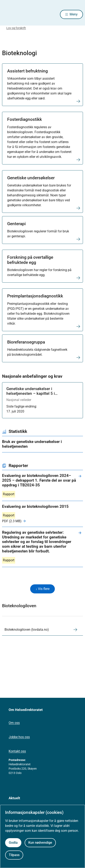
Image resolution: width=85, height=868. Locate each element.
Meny (74, 14)
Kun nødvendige (40, 843)
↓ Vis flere (42, 589)
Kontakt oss (17, 751)
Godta (13, 843)
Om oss (14, 723)
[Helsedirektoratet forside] (7, 15)
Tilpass (14, 855)
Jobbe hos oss (19, 737)
